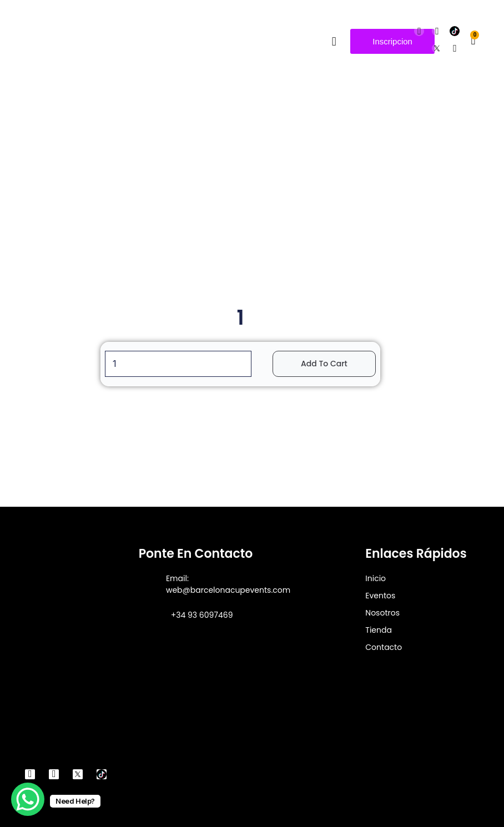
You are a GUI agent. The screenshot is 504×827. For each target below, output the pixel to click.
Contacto (384, 647)
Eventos (380, 596)
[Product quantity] (178, 364)
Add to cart (324, 364)
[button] (334, 41)
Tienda (379, 630)
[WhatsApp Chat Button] (28, 799)
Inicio (376, 578)
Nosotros (382, 613)
